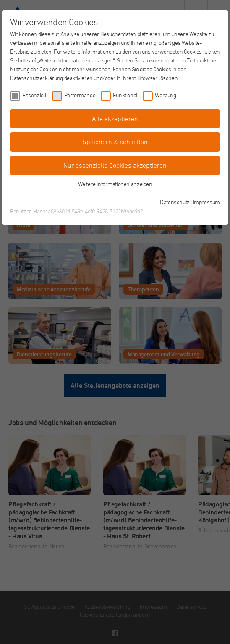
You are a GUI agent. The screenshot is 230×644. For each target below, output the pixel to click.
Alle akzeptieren (115, 119)
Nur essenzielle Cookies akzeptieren (115, 165)
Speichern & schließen (115, 142)
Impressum (206, 202)
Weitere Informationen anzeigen (115, 184)
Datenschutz (175, 202)
